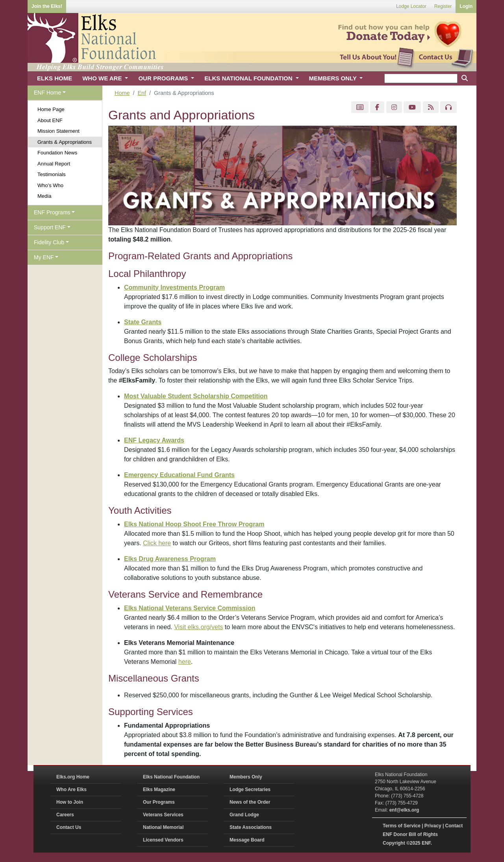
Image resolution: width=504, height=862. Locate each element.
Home (122, 93)
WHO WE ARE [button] (103, 78)
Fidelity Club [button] (49, 242)
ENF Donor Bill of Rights (410, 834)
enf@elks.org (404, 810)
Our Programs (159, 802)
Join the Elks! (47, 6)
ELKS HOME (55, 78)
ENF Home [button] (47, 93)
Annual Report (54, 164)
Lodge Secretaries (250, 790)
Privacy (433, 826)
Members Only (246, 777)
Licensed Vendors (163, 840)
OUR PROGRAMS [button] (164, 78)
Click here (157, 543)
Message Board (247, 840)
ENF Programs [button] (52, 212)
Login (466, 6)
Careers (65, 815)
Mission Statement (58, 131)
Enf (142, 93)
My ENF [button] (44, 257)
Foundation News (57, 153)
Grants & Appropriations (65, 142)
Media (44, 196)
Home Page (51, 109)
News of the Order (250, 802)
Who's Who (50, 185)
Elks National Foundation (171, 777)
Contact (454, 826)
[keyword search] (421, 78)
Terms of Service (402, 826)
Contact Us (69, 827)
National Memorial (163, 827)
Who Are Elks (71, 790)
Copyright (394, 843)
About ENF (50, 120)
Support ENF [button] (50, 227)
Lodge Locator (411, 6)
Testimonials (52, 174)
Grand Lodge (244, 815)
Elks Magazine (159, 790)
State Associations (251, 827)
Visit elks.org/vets (198, 627)
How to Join (70, 802)
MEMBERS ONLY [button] (334, 78)
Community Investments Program (174, 287)
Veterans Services (163, 815)
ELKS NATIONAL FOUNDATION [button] (249, 78)
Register (443, 6)
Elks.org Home (73, 777)
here (185, 662)
